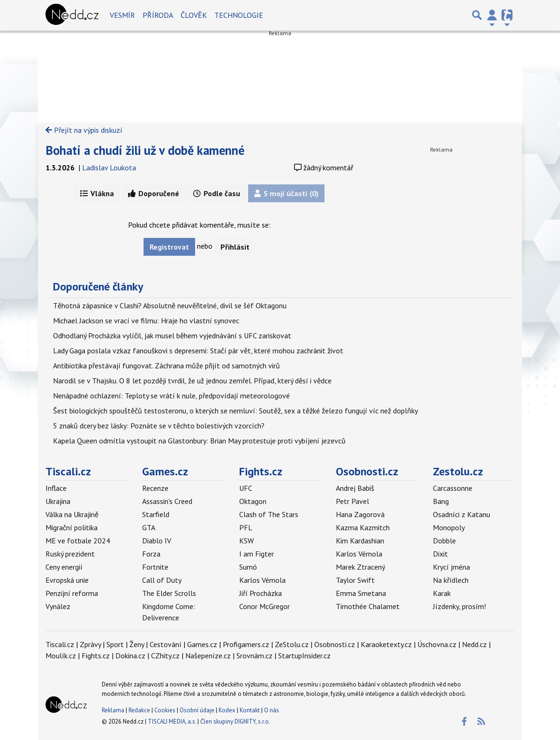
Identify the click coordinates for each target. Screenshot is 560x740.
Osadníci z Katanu (462, 514)
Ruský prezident (70, 554)
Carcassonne (453, 488)
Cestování (166, 644)
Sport (115, 644)
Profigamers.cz (246, 644)
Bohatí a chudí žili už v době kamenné (145, 150)
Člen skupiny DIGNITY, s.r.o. (235, 721)
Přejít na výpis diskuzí (84, 130)
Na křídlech (451, 580)
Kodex (228, 710)
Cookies (165, 710)
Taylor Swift (355, 580)
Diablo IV (157, 541)
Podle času (217, 193)
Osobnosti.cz (367, 471)
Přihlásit (235, 247)
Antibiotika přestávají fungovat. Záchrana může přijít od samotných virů (166, 366)
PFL (246, 527)
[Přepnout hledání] (477, 15)
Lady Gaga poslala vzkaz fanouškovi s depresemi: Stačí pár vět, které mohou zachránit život (198, 351)
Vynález (58, 606)
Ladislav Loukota (109, 168)
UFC (246, 488)
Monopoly (449, 527)
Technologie (239, 15)
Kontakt (250, 710)
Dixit (440, 554)
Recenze (155, 488)
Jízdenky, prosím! (459, 606)
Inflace (56, 488)
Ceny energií (64, 567)
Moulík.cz (61, 656)
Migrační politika (72, 527)
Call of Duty (162, 580)
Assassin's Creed (167, 501)
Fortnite (155, 567)
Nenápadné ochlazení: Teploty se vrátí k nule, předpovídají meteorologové (171, 396)
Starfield (156, 514)
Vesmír (122, 15)
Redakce (139, 710)
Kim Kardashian (360, 541)
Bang (441, 501)
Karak (442, 593)
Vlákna (97, 193)
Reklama (113, 710)
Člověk (194, 15)
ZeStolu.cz (292, 644)
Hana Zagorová (360, 514)
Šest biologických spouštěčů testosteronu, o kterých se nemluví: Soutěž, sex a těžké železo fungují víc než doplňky (235, 411)
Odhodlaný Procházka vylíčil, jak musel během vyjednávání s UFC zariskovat (172, 336)
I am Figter (257, 554)
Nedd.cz (474, 644)
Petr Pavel (352, 501)
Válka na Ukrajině (72, 514)
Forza (151, 554)
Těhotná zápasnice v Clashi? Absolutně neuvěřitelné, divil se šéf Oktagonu (170, 305)
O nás (272, 710)
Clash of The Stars (269, 514)
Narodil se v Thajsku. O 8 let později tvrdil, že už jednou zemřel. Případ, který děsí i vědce (192, 381)
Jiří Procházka (261, 593)
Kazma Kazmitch (363, 527)
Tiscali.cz (68, 471)
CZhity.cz (165, 656)
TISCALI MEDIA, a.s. (172, 721)
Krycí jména (451, 567)
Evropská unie (67, 580)
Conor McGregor (265, 606)
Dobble (444, 541)
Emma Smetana (361, 593)
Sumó (248, 567)
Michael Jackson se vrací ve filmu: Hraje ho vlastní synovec (146, 320)
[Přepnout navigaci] (492, 15)
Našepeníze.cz (208, 656)
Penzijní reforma (72, 593)
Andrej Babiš (355, 488)
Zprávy (90, 644)
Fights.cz (261, 471)
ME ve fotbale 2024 (78, 541)
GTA (149, 527)
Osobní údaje (197, 710)
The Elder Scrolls (169, 593)
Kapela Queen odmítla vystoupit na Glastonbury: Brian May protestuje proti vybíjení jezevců (199, 441)
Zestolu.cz (458, 471)
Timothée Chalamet (368, 606)
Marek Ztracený (360, 567)
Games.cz (165, 471)
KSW (246, 541)
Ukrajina (58, 501)
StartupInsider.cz (304, 656)
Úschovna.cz (437, 644)
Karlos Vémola (262, 580)
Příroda (158, 15)
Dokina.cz (130, 656)
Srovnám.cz (254, 656)
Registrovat (169, 247)
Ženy (137, 644)
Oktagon (253, 501)
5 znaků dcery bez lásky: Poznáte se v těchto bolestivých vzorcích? (159, 426)
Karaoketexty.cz (386, 644)
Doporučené (154, 193)
